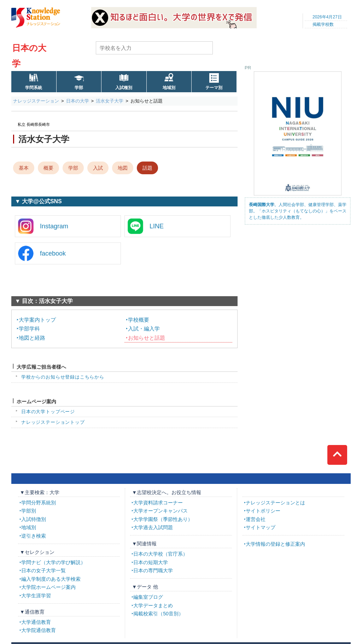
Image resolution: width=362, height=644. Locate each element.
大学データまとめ (153, 605)
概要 (48, 168)
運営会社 (256, 519)
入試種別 (124, 88)
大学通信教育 (36, 622)
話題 (147, 168)
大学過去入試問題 (153, 527)
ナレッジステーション (36, 101)
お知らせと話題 (147, 338)
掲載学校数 (323, 24)
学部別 (29, 511)
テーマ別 (214, 88)
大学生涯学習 (36, 596)
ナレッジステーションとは (275, 503)
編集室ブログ (148, 597)
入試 (98, 168)
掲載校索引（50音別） (158, 614)
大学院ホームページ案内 (48, 587)
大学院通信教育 (39, 630)
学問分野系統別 (39, 503)
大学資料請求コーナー (158, 503)
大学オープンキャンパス (160, 511)
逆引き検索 (34, 536)
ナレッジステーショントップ (53, 422)
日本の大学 (78, 101)
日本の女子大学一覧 (43, 570)
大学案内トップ (37, 320)
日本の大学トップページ (48, 412)
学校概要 (139, 320)
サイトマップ (261, 527)
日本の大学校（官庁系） (160, 554)
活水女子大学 (110, 101)
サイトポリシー (263, 511)
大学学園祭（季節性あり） (163, 519)
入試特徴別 (34, 519)
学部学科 (29, 329)
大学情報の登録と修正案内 (275, 544)
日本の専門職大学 (153, 570)
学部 (79, 88)
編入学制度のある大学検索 (51, 579)
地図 (123, 168)
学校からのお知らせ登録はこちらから (63, 377)
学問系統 (34, 88)
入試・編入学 (144, 329)
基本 (24, 168)
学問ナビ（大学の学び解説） (53, 562)
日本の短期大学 (151, 562)
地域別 (169, 88)
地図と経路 (32, 338)
